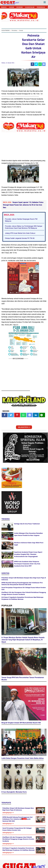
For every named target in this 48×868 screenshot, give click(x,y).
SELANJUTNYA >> (24, 427)
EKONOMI (20, 7)
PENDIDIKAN (41, 7)
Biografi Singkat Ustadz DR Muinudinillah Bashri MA (21, 723)
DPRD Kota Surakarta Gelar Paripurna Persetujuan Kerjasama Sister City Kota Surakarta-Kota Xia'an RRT (27, 564)
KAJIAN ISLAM (30, 7)
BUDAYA (4, 7)
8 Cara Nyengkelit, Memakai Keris (14, 792)
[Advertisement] (24, 844)
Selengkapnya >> (8, 813)
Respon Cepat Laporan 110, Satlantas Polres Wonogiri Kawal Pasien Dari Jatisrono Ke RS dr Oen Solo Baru (23, 205)
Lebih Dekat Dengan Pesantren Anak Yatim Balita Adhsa (23, 758)
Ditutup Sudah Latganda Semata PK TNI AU (20, 238)
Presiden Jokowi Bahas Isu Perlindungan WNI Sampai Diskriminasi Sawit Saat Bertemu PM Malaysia (24, 227)
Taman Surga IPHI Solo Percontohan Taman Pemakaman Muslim (23, 679)
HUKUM (11, 7)
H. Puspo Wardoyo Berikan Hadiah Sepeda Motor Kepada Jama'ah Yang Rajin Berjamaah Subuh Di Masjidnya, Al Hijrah (23, 640)
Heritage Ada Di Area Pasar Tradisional (27, 524)
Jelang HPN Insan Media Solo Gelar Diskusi (20, 233)
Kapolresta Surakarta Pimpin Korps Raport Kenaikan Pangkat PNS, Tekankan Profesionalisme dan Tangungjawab (28, 554)
